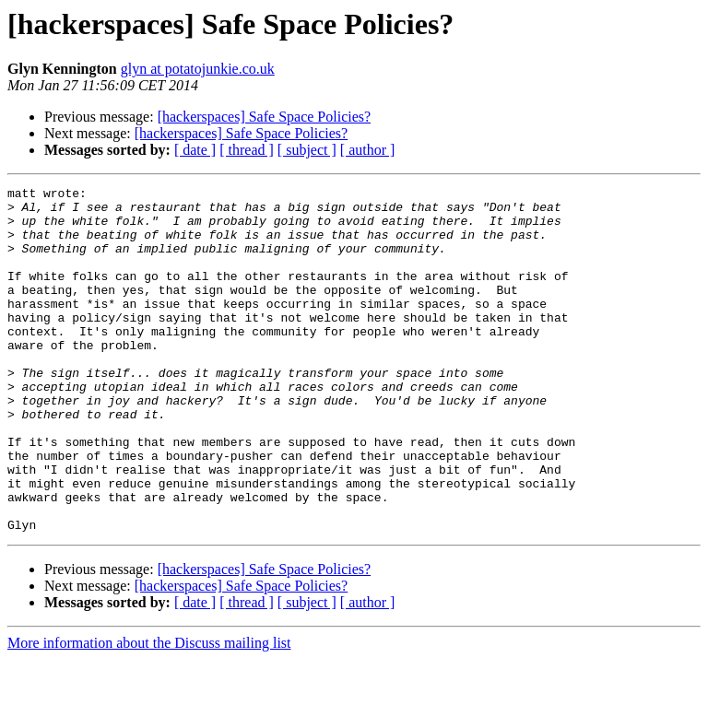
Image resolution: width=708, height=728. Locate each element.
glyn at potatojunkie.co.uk (198, 69)
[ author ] (368, 150)
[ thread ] (247, 150)
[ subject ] (307, 150)
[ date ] (195, 150)
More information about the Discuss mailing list (149, 712)
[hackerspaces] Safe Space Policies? (264, 117)
